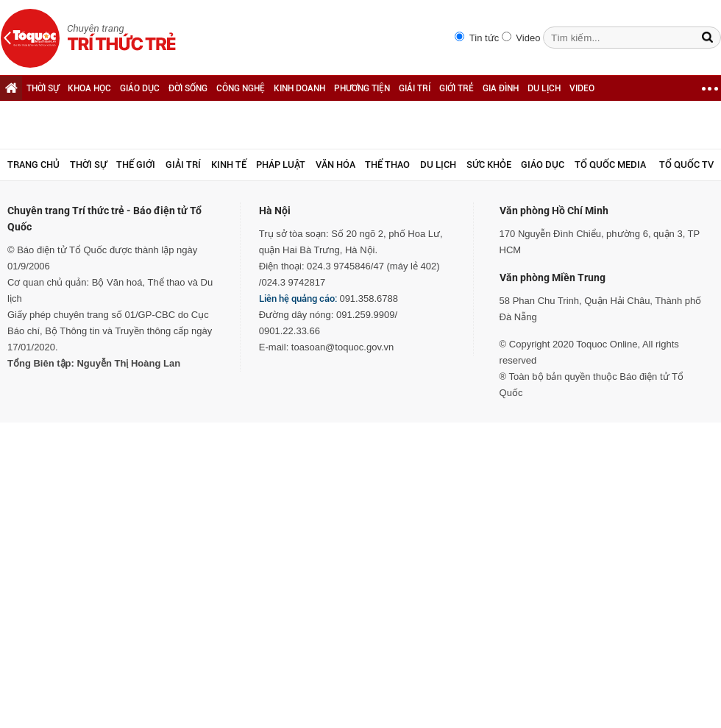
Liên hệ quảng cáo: (298, 298)
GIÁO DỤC (140, 88)
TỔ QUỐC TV (686, 165)
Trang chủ (33, 165)
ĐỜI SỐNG (188, 88)
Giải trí (183, 165)
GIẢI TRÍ (415, 88)
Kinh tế (229, 165)
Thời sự (88, 165)
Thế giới (136, 165)
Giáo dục (543, 165)
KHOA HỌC (89, 88)
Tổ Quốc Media (610, 165)
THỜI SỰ (43, 88)
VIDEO (582, 88)
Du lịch (438, 165)
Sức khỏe (489, 165)
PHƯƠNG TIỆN (362, 88)
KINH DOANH (299, 88)
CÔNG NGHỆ (241, 88)
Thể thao (387, 165)
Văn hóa (335, 165)
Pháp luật (281, 165)
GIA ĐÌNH (501, 88)
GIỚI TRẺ (457, 88)
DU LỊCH (544, 88)
